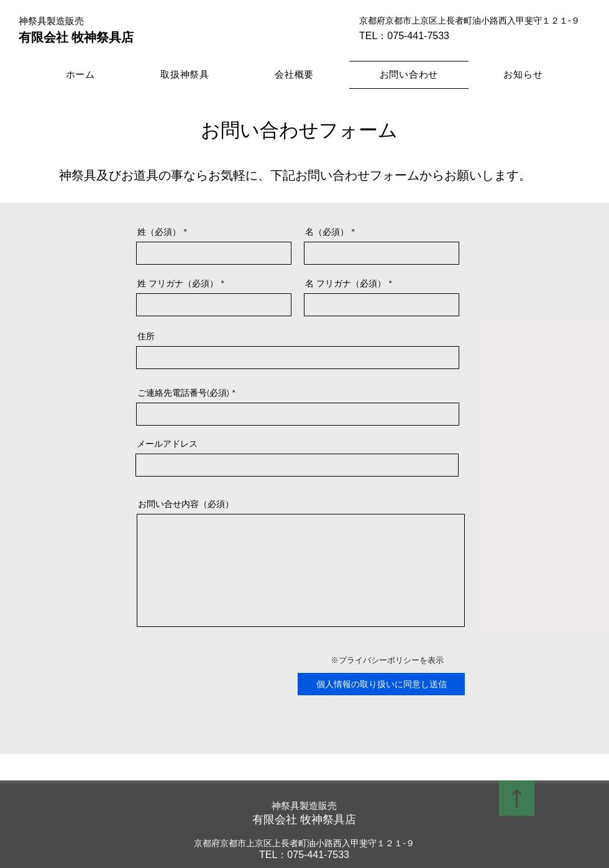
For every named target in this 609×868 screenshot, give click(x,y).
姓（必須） (159, 232)
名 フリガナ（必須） (346, 283)
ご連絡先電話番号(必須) (183, 393)
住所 (146, 336)
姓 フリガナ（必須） (178, 283)
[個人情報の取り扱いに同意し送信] (381, 684)
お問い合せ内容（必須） (186, 504)
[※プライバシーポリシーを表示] (387, 660)
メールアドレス (167, 444)
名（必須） (327, 232)
